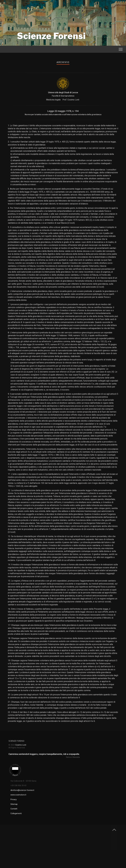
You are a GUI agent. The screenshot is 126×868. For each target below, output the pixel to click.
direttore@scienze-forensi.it (22, 790)
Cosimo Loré (21, 745)
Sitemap (14, 804)
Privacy (14, 800)
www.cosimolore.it (18, 795)
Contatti (14, 809)
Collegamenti (16, 813)
